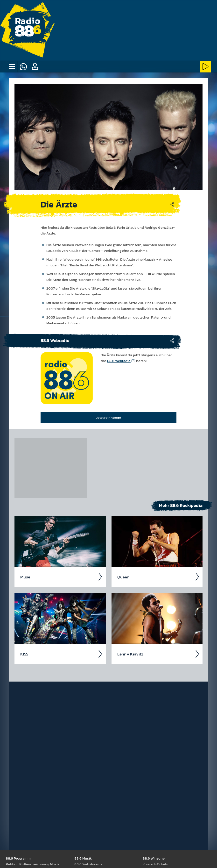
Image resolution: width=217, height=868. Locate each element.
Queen (159, 577)
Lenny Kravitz (159, 654)
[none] (12, 67)
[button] (35, 67)
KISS (62, 654)
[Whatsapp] (23, 67)
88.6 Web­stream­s (88, 864)
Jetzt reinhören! (108, 417)
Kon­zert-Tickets (155, 864)
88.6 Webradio (119, 361)
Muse (62, 577)
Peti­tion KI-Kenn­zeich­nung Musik (33, 864)
